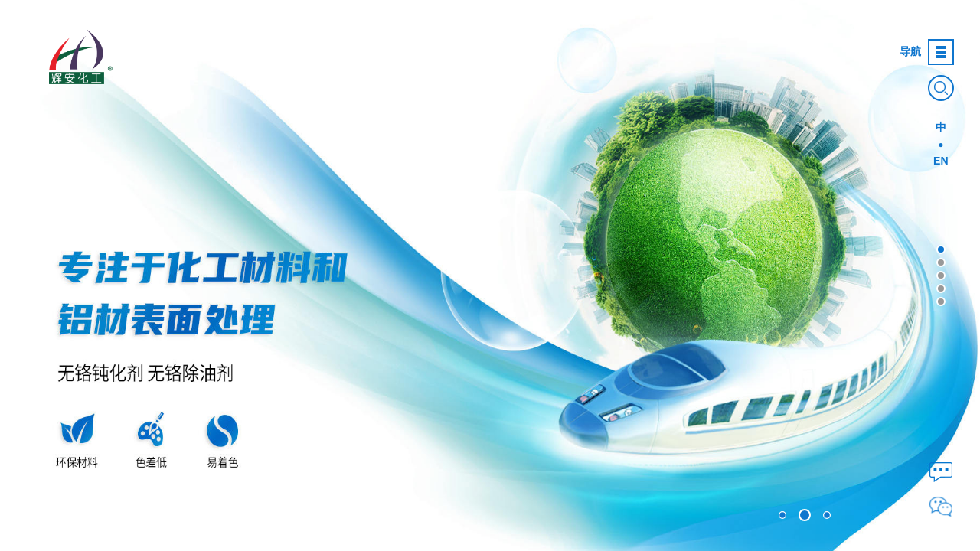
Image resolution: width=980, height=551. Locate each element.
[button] (941, 249)
